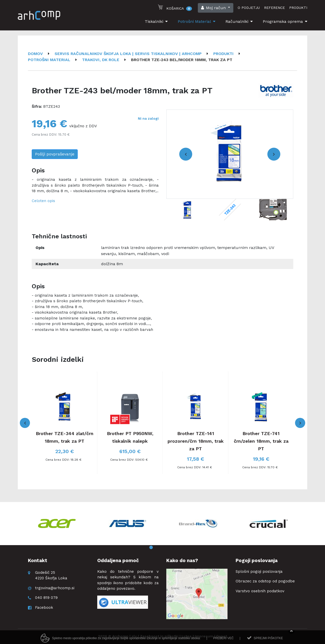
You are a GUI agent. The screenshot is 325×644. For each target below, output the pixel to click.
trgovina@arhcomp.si (55, 588)
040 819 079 (46, 598)
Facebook (44, 607)
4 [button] (174, 548)
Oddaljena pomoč (118, 560)
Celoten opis (43, 201)
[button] (216, 8)
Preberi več (223, 642)
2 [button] (159, 548)
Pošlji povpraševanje (55, 154)
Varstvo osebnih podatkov (260, 591)
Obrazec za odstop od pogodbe (265, 581)
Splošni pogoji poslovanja (259, 571)
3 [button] (166, 548)
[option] (230, 154)
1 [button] (151, 548)
